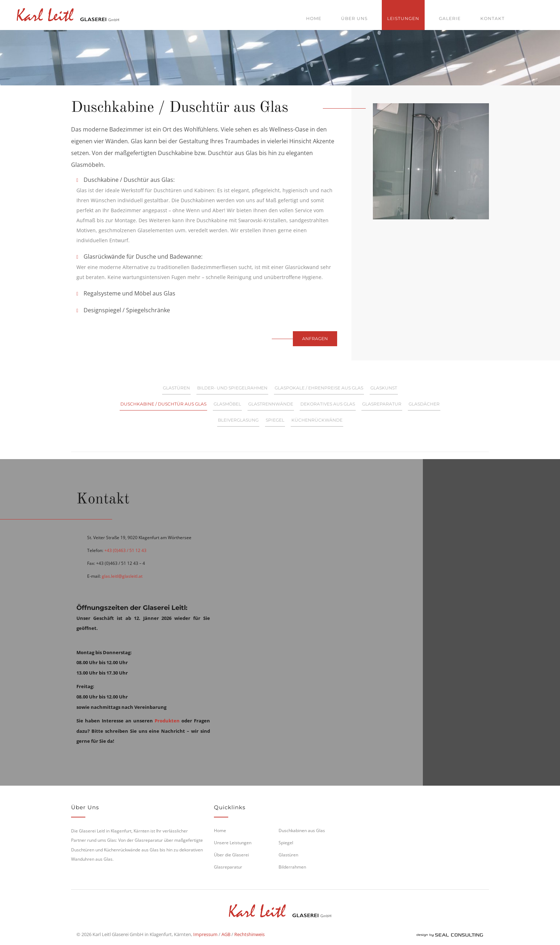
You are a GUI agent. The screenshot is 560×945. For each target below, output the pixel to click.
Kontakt (492, 18)
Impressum (205, 934)
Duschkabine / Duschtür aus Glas (163, 404)
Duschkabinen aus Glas (302, 830)
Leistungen (403, 18)
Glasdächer (424, 404)
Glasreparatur (382, 404)
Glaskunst (384, 388)
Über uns (354, 18)
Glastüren (176, 388)
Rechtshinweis (249, 934)
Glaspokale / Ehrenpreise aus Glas (319, 388)
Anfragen (315, 339)
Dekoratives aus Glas (328, 404)
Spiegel (275, 420)
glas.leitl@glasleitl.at (122, 576)
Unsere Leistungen (233, 843)
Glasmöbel (227, 404)
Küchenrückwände (317, 420)
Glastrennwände (271, 404)
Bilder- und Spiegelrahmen (232, 388)
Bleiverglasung (238, 420)
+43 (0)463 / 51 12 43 (125, 550)
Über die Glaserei (231, 855)
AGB (226, 934)
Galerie (450, 18)
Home (314, 18)
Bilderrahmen (292, 867)
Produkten (167, 721)
